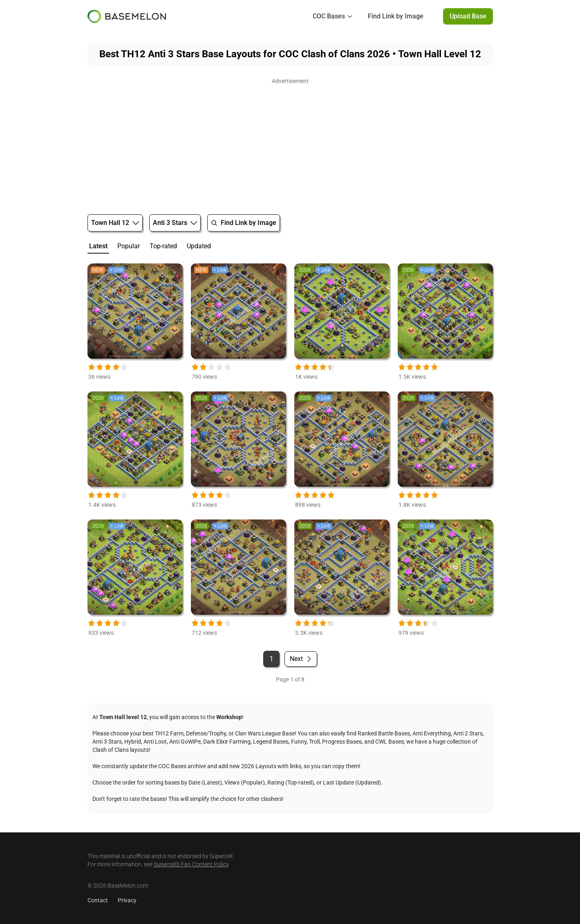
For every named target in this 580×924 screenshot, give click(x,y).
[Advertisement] (290, 144)
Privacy (127, 900)
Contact (98, 900)
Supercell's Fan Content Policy (191, 864)
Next (301, 659)
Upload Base (468, 16)
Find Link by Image (396, 16)
